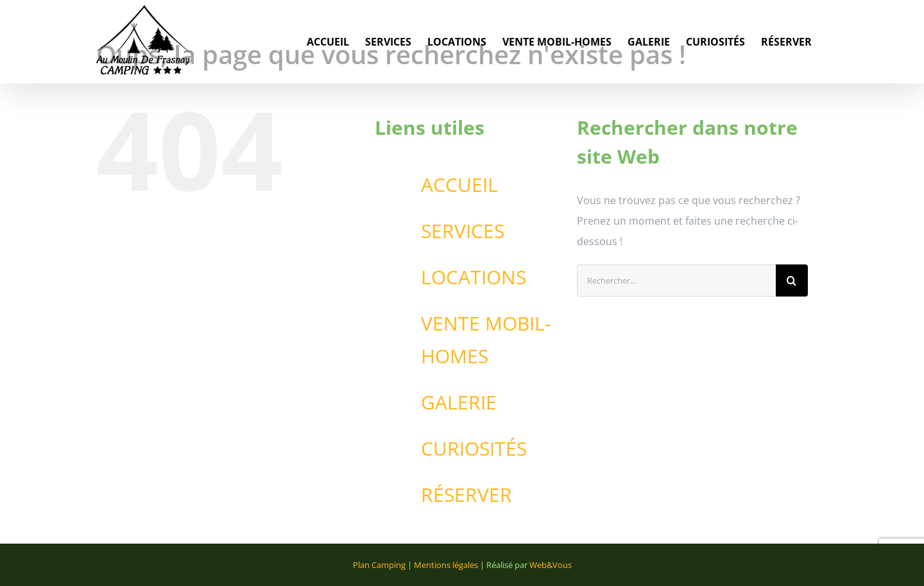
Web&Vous (551, 565)
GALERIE (459, 402)
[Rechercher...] (676, 280)
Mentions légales (446, 565)
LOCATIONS (474, 277)
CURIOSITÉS (474, 448)
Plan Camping (379, 565)
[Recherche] (792, 280)
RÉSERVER (466, 495)
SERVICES (463, 231)
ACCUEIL (459, 185)
